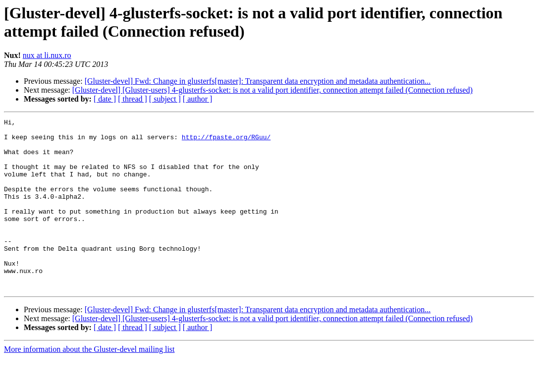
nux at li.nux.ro (47, 55)
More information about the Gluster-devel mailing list (89, 383)
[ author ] (198, 99)
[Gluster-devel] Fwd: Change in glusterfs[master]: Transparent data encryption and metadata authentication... (258, 81)
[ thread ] (133, 99)
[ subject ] (165, 99)
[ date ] (105, 99)
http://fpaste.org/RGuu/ (226, 141)
